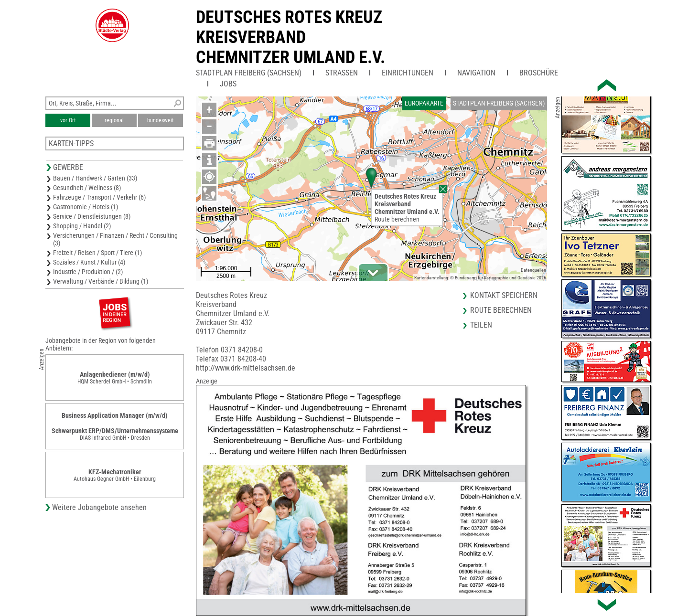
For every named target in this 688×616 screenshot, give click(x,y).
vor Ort (68, 120)
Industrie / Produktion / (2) (88, 272)
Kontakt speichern (504, 295)
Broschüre (539, 73)
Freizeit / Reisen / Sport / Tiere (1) (97, 253)
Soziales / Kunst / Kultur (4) (89, 262)
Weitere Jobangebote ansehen (99, 507)
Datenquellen (533, 270)
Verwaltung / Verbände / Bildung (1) (101, 281)
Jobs (228, 84)
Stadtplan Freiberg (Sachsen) (249, 73)
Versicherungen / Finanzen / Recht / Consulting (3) (115, 239)
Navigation (476, 73)
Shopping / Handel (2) (82, 226)
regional (114, 120)
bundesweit (161, 120)
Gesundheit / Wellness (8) (87, 188)
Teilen (481, 325)
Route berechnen (397, 219)
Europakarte (424, 103)
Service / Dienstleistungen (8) (92, 216)
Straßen (342, 73)
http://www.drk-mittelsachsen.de (246, 368)
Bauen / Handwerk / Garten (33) (95, 178)
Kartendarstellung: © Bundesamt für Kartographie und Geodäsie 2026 (480, 278)
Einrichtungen (408, 73)
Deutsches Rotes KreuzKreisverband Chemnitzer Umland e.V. (290, 37)
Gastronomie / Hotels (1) (86, 207)
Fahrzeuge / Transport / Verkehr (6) (99, 197)
